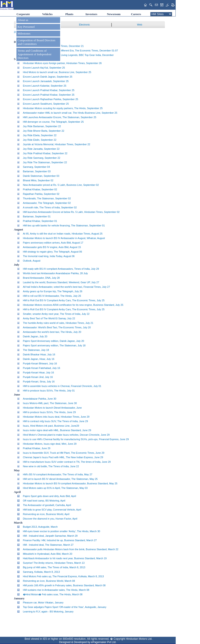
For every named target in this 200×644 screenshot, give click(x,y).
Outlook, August (32, 261)
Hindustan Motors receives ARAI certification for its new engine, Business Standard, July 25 (73, 305)
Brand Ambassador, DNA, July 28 (41, 278)
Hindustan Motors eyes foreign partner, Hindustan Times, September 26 (62, 63)
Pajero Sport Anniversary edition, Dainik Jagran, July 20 (53, 341)
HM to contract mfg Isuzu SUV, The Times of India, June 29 (56, 421)
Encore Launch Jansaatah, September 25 (46, 81)
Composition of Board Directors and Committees (36, 42)
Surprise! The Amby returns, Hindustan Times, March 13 (54, 563)
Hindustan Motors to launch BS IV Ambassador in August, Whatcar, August (64, 238)
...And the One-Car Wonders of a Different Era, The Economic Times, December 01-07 (70, 51)
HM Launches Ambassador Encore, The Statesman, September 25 (60, 117)
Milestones (24, 33)
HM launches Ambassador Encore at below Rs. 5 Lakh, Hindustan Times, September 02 (71, 212)
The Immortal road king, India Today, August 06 (49, 256)
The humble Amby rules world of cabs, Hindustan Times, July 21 (58, 323)
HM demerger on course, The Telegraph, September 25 (53, 122)
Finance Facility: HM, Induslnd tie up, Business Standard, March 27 (60, 540)
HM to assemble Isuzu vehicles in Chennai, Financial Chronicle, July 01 (62, 386)
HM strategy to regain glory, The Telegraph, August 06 (52, 252)
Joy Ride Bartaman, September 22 (42, 126)
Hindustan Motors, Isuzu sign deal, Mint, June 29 (50, 444)
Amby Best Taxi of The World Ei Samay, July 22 (49, 318)
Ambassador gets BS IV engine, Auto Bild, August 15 (52, 247)
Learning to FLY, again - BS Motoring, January (48, 612)
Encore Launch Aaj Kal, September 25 (44, 68)
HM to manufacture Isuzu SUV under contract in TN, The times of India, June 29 (67, 462)
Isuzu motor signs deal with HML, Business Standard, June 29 (57, 430)
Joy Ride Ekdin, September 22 (40, 140)
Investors (91, 14)
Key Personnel (26, 27)
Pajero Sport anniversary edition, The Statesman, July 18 (54, 345)
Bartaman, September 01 (37, 216)
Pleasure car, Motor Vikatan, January (43, 603)
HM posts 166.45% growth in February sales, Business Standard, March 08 (64, 585)
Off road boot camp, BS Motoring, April (44, 501)
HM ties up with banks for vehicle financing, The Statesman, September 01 (64, 225)
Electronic (84, 25)
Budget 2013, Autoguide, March (40, 527)
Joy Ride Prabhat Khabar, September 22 (45, 153)
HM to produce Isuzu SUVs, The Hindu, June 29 (49, 412)
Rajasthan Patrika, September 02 (41, 194)
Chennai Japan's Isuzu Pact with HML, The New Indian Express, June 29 (63, 457)
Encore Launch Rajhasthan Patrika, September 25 (51, 99)
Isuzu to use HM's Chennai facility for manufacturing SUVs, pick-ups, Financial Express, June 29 (76, 439)
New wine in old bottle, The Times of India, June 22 (51, 466)
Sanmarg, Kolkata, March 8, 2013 (41, 572)
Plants (69, 14)
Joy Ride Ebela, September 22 (40, 135)
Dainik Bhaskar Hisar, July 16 (39, 354)
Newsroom (114, 14)
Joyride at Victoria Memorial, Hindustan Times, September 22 (57, 144)
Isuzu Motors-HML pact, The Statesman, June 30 (50, 403)
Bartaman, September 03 (37, 171)
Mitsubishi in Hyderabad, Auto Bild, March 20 (48, 554)
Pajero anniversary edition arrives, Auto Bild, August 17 (53, 243)
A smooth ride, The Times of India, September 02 (50, 207)
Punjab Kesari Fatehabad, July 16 (42, 368)
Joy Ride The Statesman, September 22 (45, 162)
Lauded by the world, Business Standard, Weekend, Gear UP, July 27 (61, 282)
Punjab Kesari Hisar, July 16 (39, 373)
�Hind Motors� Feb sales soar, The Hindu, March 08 (53, 594)
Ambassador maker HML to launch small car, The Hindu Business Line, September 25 (70, 113)
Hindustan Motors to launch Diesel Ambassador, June (52, 408)
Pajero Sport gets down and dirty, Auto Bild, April (50, 496)
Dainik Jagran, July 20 (35, 336)
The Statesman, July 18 (36, 350)
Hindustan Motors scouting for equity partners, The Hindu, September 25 (63, 108)
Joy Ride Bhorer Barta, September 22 (44, 131)
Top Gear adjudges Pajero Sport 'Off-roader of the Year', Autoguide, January (65, 607)
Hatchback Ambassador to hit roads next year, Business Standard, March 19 (65, 558)
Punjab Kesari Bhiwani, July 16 (40, 363)
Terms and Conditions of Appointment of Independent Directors (34, 54)
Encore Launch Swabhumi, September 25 (46, 104)
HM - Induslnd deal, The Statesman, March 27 (48, 545)
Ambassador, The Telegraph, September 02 (47, 203)
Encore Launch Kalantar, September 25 (45, 86)
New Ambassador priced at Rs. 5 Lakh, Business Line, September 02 (61, 185)
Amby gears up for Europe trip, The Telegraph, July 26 (53, 291)
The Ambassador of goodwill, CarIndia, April (47, 505)
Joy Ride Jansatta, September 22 (41, 149)
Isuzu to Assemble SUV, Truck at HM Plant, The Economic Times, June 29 (64, 453)
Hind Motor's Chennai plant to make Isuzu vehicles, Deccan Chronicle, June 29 (66, 435)
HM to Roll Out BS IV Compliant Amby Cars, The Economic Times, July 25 (64, 300)
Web (140, 25)
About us (23, 20)
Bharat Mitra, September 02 (38, 180)
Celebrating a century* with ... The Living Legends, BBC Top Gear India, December (68, 55)
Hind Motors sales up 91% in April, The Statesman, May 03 (55, 488)
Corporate (23, 14)
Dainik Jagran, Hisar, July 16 (39, 359)
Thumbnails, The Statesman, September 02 (47, 198)
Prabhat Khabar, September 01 (40, 221)
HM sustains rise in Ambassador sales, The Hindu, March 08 (56, 590)
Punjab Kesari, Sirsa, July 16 (39, 382)
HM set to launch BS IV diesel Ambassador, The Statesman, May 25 (60, 479)
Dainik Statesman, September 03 (41, 176)
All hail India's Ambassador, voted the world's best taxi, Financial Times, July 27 (66, 287)
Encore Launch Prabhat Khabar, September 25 (49, 90)
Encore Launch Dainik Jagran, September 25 (48, 77)
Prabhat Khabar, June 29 (37, 448)
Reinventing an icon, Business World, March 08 (49, 581)
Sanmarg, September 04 (36, 167)
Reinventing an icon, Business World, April (46, 514)
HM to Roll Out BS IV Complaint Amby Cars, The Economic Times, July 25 (64, 309)
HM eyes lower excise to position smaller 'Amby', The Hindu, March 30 (62, 531)
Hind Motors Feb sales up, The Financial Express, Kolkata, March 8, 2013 (63, 576)
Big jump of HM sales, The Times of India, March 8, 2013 (54, 567)
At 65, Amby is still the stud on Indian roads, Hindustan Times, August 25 (63, 234)
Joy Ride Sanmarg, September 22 (42, 158)
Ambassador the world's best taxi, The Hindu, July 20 (52, 332)
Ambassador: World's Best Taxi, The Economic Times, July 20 (57, 327)
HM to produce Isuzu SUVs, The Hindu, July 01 (49, 391)
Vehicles (47, 14)
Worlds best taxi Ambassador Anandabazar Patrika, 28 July (55, 273)
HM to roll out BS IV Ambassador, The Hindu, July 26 (52, 296)
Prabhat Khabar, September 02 (40, 189)
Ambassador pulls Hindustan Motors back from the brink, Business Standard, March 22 (71, 549)
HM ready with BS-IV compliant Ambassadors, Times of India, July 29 (61, 269)
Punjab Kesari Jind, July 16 (38, 377)
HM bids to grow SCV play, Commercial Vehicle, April (52, 510)
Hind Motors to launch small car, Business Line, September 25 (57, 72)
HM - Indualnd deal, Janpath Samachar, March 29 (50, 536)
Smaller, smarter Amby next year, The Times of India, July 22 (56, 314)
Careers (136, 14)
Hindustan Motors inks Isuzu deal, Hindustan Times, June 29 (56, 417)
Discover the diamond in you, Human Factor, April (50, 519)
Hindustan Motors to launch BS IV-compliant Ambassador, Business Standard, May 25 (70, 483)
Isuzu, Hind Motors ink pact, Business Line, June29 (51, 426)
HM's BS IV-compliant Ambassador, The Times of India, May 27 (58, 474)
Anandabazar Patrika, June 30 (40, 399)
